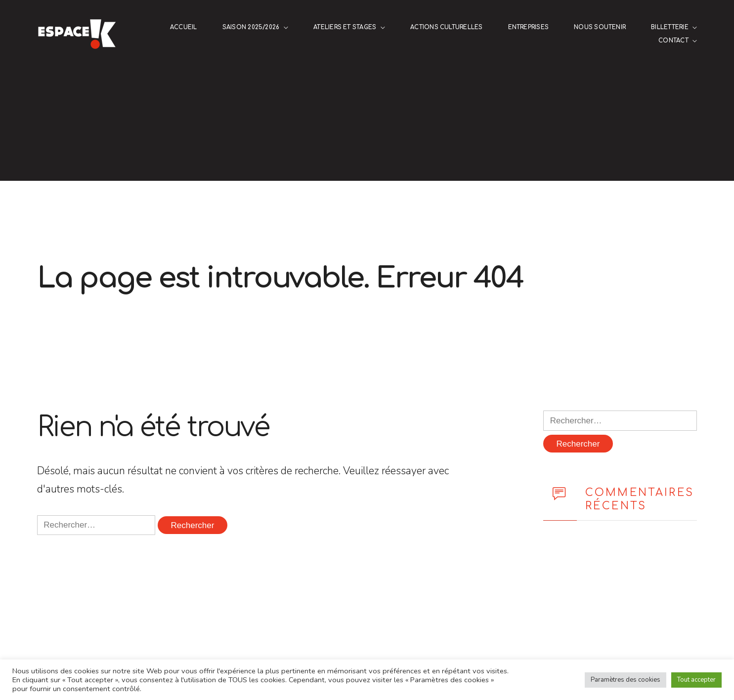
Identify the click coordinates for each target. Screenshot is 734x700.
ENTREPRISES (529, 27)
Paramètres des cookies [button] (626, 680)
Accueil (184, 27)
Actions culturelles (446, 27)
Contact (673, 41)
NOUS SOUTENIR (600, 27)
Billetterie (670, 27)
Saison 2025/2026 (251, 27)
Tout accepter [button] (696, 680)
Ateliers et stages (345, 27)
